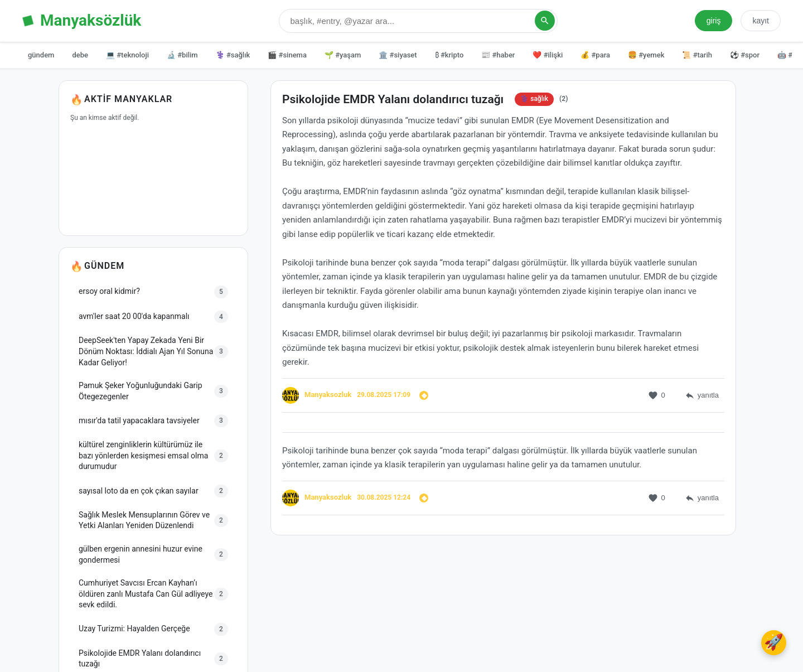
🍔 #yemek (646, 55)
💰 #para (595, 55)
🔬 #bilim (182, 55)
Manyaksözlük (91, 20)
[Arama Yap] (545, 21)
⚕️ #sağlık (233, 55)
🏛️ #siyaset (398, 55)
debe (80, 55)
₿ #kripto (449, 55)
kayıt (761, 21)
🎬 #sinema (287, 55)
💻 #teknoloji (127, 55)
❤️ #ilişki (548, 55)
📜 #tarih (697, 55)
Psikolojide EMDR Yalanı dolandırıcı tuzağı (393, 101)
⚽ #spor (745, 55)
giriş (714, 21)
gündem (41, 55)
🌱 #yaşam (343, 55)
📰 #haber (498, 55)
